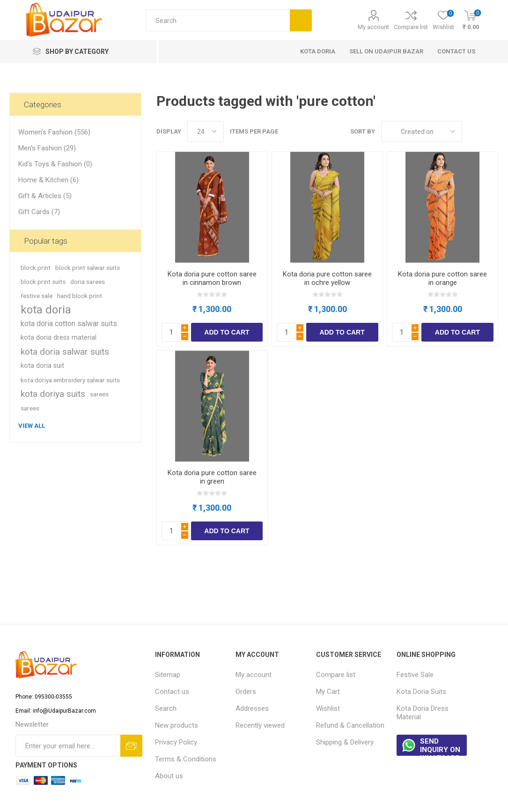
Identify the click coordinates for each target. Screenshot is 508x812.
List (492, 131)
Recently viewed (260, 725)
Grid (474, 131)
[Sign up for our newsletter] (68, 746)
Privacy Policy (176, 742)
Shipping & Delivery (345, 742)
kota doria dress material (59, 338)
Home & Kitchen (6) (48, 180)
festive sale (37, 296)
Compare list (411, 27)
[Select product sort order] (422, 131)
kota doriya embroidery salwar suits (70, 380)
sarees (99, 394)
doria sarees (88, 282)
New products (177, 725)
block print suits (43, 282)
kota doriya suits (53, 394)
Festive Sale (415, 675)
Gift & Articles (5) (45, 196)
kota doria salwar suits (65, 352)
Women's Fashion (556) (54, 132)
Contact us (172, 692)
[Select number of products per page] (206, 131)
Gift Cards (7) (39, 212)
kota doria (46, 310)
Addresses (252, 708)
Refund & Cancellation (350, 725)
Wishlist (328, 708)
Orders (246, 692)
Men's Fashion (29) (47, 148)
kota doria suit (42, 366)
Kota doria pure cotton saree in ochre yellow (327, 278)
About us (169, 776)
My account (373, 27)
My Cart (328, 692)
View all (32, 426)
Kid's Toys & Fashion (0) (55, 164)
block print (36, 268)
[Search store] (218, 20)
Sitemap (168, 675)
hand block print (80, 296)
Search (166, 708)
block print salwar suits (88, 268)
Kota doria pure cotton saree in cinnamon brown (212, 278)
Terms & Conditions (186, 759)
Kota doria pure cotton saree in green (212, 477)
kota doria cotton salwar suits (69, 324)
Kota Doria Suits (421, 692)
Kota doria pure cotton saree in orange (442, 278)
